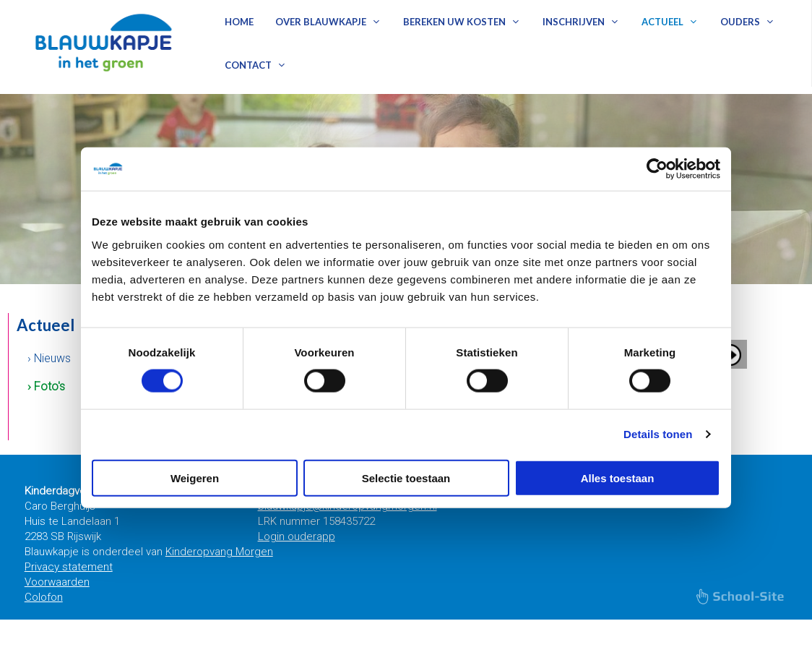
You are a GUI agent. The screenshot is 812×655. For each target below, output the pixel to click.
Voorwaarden (57, 582)
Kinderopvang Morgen (219, 552)
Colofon (44, 597)
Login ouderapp (297, 536)
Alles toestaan (618, 478)
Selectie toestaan (406, 478)
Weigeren (195, 478)
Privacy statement (69, 567)
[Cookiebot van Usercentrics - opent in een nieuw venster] (657, 169)
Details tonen (658, 434)
